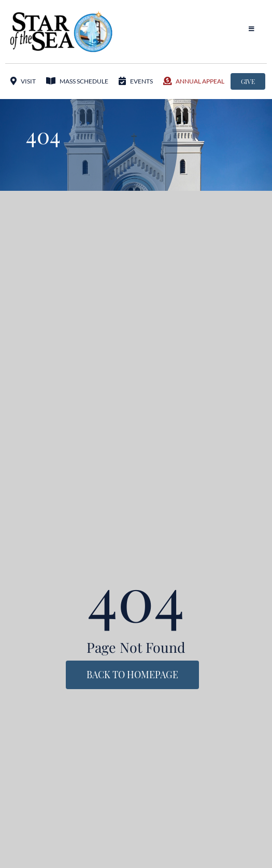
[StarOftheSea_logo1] (62, 15)
